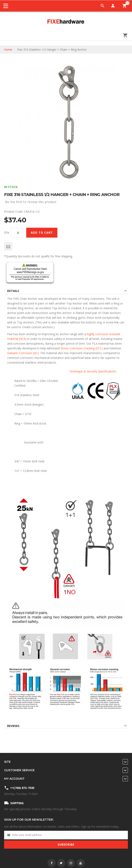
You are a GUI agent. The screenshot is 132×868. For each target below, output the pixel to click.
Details (13, 291)
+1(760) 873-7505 (22, 788)
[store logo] (66, 22)
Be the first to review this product (31, 202)
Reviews (13, 726)
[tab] (66, 291)
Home (8, 50)
